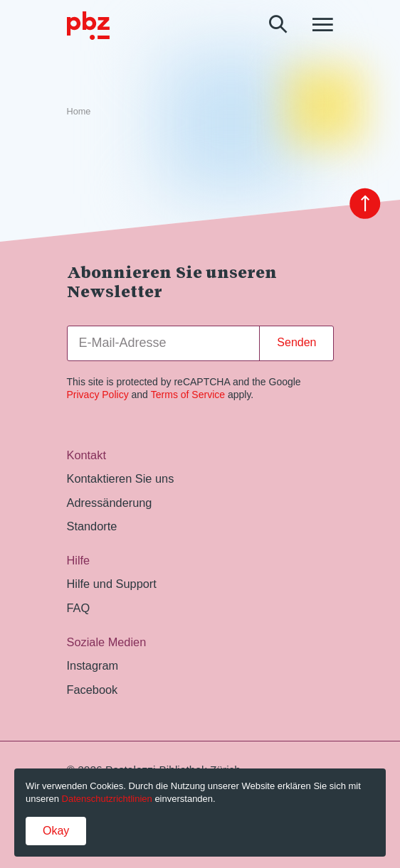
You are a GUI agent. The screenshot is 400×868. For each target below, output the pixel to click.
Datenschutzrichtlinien (107, 799)
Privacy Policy (98, 395)
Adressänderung (110, 503)
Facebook (93, 690)
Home (79, 112)
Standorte (92, 526)
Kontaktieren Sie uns (121, 478)
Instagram (93, 665)
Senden (296, 342)
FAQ (79, 608)
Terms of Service (188, 395)
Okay (56, 831)
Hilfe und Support (112, 584)
